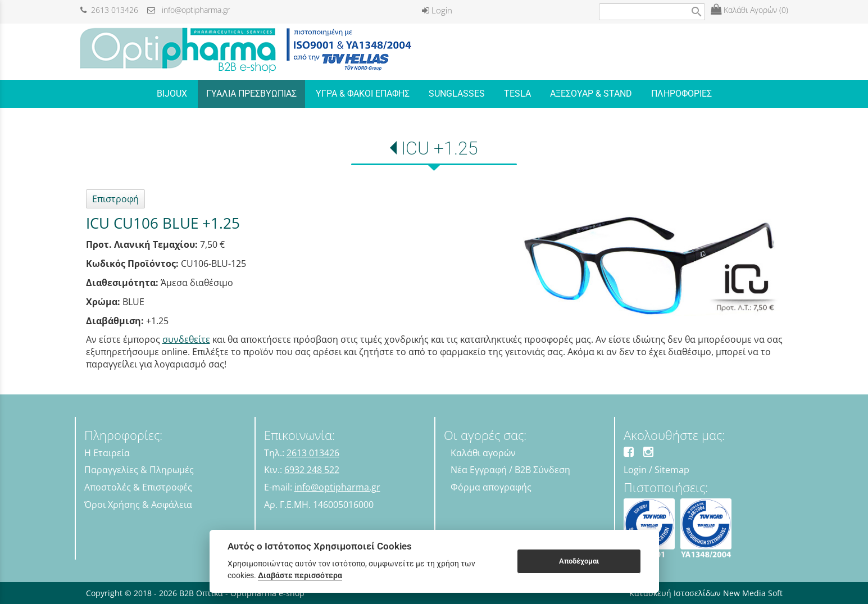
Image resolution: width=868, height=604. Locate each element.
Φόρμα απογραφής (491, 487)
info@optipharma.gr (188, 10)
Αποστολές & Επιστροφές (138, 487)
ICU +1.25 (440, 148)
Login (437, 10)
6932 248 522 (312, 470)
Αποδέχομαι (579, 561)
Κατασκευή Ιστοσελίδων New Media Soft (706, 593)
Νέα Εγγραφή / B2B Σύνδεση (510, 470)
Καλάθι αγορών (483, 453)
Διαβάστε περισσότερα (300, 575)
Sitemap (672, 470)
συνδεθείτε (186, 339)
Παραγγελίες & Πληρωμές (139, 470)
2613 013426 (109, 10)
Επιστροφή (115, 199)
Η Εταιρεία (107, 453)
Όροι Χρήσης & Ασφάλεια (138, 505)
